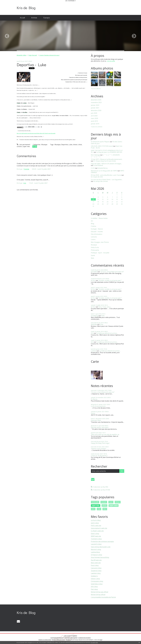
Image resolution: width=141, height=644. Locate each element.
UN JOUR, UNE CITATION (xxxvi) (102, 146)
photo (104, 505)
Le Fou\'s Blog (96, 520)
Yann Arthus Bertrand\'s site (101, 547)
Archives (34, 18)
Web (92, 258)
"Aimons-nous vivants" (99, 449)
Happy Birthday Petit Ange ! (100, 443)
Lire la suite (111, 61)
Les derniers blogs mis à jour (57, 638)
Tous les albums (96, 89)
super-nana (114, 505)
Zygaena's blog (96, 571)
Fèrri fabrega (95, 155)
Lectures (94, 237)
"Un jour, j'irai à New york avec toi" (112, 272)
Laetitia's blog (96, 573)
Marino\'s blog (96, 549)
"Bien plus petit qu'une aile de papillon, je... (105, 434)
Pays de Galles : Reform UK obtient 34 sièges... (106, 164)
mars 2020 (94, 118)
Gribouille (95, 502)
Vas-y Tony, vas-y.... (105, 307)
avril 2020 (94, 116)
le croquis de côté (97, 177)
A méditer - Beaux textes (99, 218)
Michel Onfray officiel (98, 595)
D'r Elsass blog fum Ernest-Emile (105, 161)
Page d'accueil (33, 55)
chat (99, 509)
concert (19, 146)
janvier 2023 (95, 105)
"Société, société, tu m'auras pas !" (110, 280)
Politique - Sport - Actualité (100, 253)
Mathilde (94, 324)
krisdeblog (95, 316)
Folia (103, 316)
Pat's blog (94, 589)
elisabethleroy (103, 168)
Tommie (26, 169)
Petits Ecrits (95, 247)
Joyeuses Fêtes (96, 420)
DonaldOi (94, 272)
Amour (118, 502)
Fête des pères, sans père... (100, 427)
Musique (44, 145)
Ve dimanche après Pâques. (100, 142)
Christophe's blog (97, 581)
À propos (47, 18)
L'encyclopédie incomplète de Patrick (103, 597)
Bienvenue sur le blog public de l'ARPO (104, 171)
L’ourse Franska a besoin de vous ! (49, 55)
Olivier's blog (95, 579)
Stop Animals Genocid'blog (100, 557)
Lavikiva (94, 351)
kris (25, 183)
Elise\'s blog (95, 534)
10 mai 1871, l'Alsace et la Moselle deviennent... (107, 159)
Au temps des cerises (101, 181)
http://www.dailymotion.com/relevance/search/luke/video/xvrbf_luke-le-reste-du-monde (36, 133)
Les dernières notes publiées (71, 638)
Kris (92, 333)
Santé (93, 255)
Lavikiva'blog (95, 552)
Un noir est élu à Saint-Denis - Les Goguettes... (107, 180)
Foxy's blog (95, 565)
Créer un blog (67, 636)
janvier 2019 (95, 124)
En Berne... (94, 399)
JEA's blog (94, 587)
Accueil (22, 18)
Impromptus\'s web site (99, 528)
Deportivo (65, 145)
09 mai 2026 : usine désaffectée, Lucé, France (106, 175)
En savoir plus (94, 642)
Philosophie (95, 250)
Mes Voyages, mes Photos (100, 242)
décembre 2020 (96, 110)
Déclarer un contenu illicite (45, 640)
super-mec (26, 146)
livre (93, 509)
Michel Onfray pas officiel (100, 592)
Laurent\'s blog (96, 544)
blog (101, 640)
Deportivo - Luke (31, 65)
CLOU (93, 168)
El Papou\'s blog (96, 555)
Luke (71, 145)
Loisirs (93, 239)
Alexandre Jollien (21, 55)
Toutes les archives (97, 127)
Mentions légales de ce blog (58, 640)
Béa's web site (96, 563)
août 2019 (94, 121)
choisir (75, 145)
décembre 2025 (96, 100)
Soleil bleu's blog (97, 584)
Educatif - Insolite (97, 232)
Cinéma (93, 226)
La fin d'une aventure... (99, 406)
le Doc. (93, 280)
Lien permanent (23, 145)
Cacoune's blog (96, 568)
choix (80, 145)
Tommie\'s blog (96, 539)
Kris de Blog (26, 8)
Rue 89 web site (96, 560)
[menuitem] (22, 18)
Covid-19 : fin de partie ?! (99, 456)
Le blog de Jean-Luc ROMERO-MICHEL (109, 152)
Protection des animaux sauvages (102, 541)
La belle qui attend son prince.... (107, 333)
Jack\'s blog (95, 523)
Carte (95, 362)
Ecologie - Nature (97, 229)
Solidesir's (94, 576)
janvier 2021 (95, 108)
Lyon (111, 502)
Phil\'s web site (96, 526)
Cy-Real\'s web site (97, 531)
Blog (92, 224)
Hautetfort (75, 636)
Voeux (93, 413)
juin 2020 (94, 113)
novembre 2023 (96, 102)
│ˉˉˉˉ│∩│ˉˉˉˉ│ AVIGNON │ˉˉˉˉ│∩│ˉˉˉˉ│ (105, 156)
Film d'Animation (97, 234)
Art (92, 221)
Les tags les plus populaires (84, 638)
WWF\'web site (96, 536)
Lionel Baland (98, 165)
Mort (105, 509)
